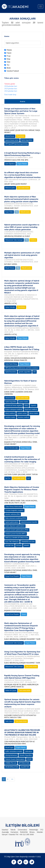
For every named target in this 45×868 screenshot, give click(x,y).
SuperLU (33, 406)
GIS (34, 372)
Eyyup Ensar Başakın (12, 576)
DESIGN (19, 545)
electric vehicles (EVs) (13, 514)
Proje (9, 56)
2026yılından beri (11, 86)
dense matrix (34, 413)
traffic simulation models (14, 751)
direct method (10, 413)
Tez (8, 65)
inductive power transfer (29, 522)
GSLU (26, 406)
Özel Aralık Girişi (10, 95)
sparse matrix (24, 402)
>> (12, 779)
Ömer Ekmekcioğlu (12, 448)
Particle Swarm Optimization (15, 759)
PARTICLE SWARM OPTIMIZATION (17, 538)
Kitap (9, 59)
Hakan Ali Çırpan (11, 690)
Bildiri (9, 68)
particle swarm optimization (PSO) (17, 530)
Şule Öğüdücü (10, 164)
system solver (22, 413)
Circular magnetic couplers (14, 510)
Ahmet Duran (10, 136)
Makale (9, 50)
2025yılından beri (11, 89)
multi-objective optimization (15, 526)
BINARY (27, 545)
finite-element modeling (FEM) (16, 518)
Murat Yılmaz (10, 268)
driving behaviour (11, 755)
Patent (9, 53)
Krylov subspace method (14, 409)
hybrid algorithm (27, 140)
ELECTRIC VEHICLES (12, 542)
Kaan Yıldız (9, 212)
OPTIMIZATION (24, 763)
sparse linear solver (12, 140)
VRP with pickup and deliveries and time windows (22, 368)
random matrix (10, 417)
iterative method (24, 417)
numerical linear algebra (14, 406)
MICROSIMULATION (12, 767)
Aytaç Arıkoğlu (10, 307)
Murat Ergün (9, 747)
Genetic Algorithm (26, 755)
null (29, 478)
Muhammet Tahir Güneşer (14, 240)
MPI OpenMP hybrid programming (16, 144)
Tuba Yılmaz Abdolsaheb (14, 507)
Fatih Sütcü (9, 721)
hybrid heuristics (11, 372)
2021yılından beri (11, 91)
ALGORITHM (9, 545)
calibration (29, 751)
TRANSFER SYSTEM (28, 542)
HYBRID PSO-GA (11, 763)
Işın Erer (8, 478)
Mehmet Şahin (10, 188)
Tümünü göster (10, 84)
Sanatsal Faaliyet (13, 71)
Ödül (8, 62)
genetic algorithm (25, 372)
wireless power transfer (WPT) (16, 534)
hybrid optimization (12, 522)
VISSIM (29, 759)
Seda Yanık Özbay (11, 364)
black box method (31, 409)
